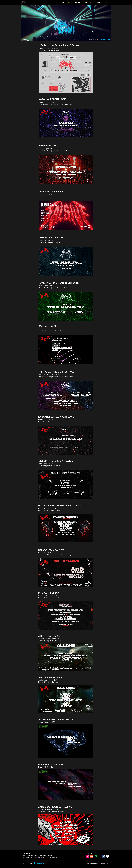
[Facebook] (104, 856)
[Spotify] (96, 856)
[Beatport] (107, 856)
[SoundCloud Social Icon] (92, 856)
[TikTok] (100, 856)
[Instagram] (88, 856)
